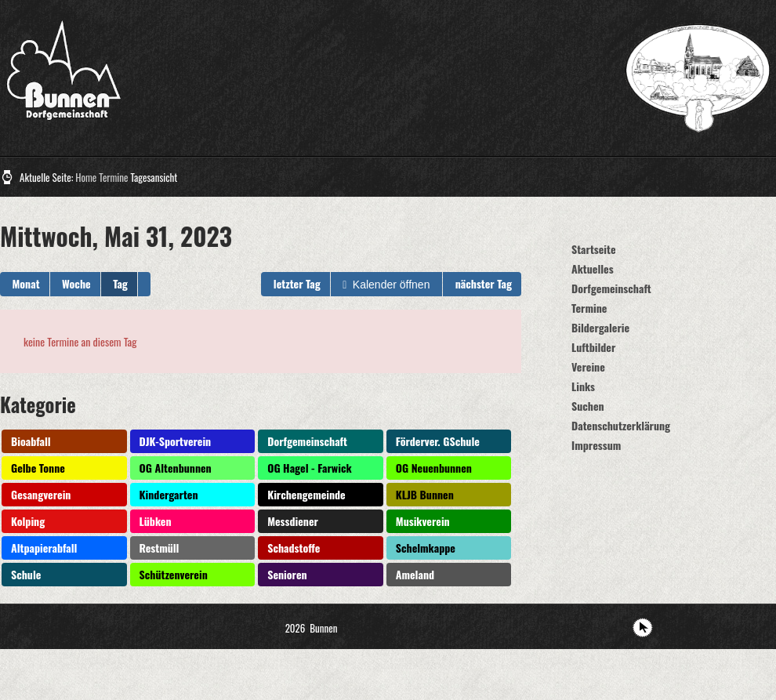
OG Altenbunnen (176, 468)
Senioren (287, 574)
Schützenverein (174, 574)
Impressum (596, 445)
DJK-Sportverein (176, 441)
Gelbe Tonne (38, 468)
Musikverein (423, 521)
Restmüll (160, 548)
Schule (26, 574)
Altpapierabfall (44, 548)
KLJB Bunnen (425, 494)
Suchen (588, 406)
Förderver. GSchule (438, 441)
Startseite (594, 249)
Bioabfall (31, 441)
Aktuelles (593, 268)
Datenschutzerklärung (621, 425)
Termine (113, 177)
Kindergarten (169, 494)
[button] (144, 284)
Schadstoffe (294, 548)
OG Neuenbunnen (434, 468)
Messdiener (293, 521)
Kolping (28, 521)
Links (583, 386)
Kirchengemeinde (306, 494)
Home (86, 177)
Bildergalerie (600, 327)
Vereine (588, 366)
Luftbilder (593, 347)
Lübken (156, 521)
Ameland (415, 574)
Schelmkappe (426, 548)
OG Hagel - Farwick (309, 468)
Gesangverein (41, 494)
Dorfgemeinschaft (307, 441)
